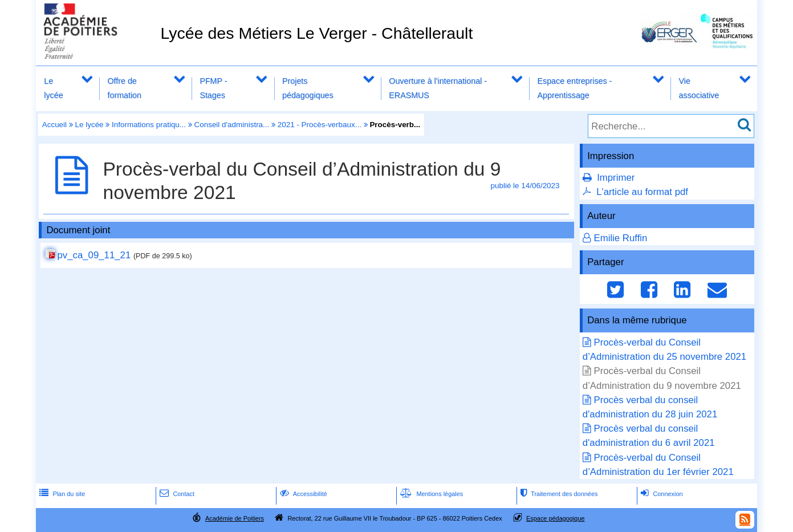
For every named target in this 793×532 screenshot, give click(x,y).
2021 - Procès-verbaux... (320, 125)
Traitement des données (558, 494)
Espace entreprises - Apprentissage (575, 88)
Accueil (54, 125)
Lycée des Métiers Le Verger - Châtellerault (316, 33)
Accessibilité (302, 494)
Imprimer (616, 178)
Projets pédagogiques (308, 88)
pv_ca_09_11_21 (94, 255)
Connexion (660, 494)
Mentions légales (430, 494)
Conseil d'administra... (232, 125)
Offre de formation (125, 88)
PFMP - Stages (213, 88)
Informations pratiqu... (149, 125)
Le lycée (53, 88)
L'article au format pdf (642, 192)
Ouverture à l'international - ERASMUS (438, 88)
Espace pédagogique (556, 518)
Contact (176, 494)
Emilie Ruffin (620, 238)
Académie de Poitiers (235, 518)
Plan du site (61, 494)
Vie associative (699, 88)
